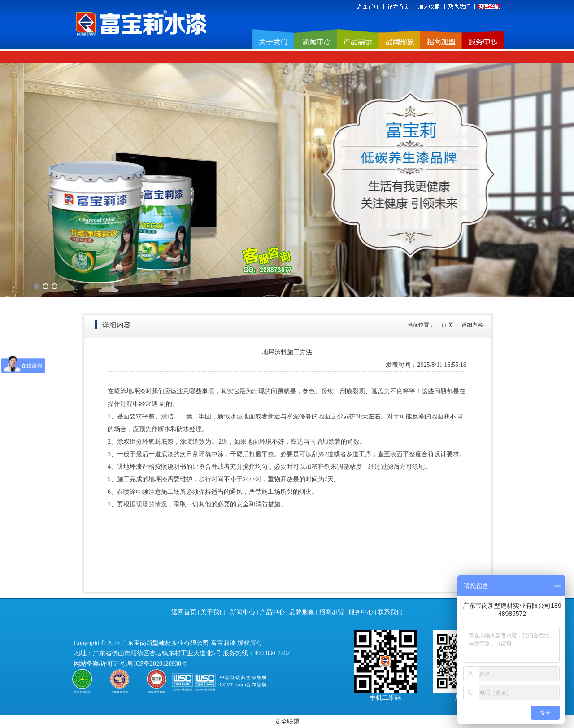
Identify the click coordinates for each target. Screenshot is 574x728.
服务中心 (361, 612)
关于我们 (213, 612)
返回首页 (184, 612)
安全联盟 (287, 721)
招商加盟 (331, 612)
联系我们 (390, 612)
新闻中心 (243, 612)
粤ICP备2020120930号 (157, 664)
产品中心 (272, 612)
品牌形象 (302, 612)
